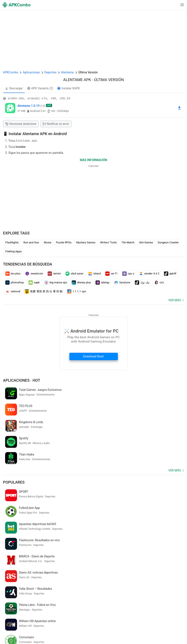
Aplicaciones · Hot (22, 380)
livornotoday (25, 582)
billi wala (9, 582)
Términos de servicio (76, 623)
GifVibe (104, 629)
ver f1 (111, 273)
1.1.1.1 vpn (77, 291)
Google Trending (65, 629)
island (94, 273)
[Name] (89, 605)
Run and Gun (31, 242)
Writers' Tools (108, 242)
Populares (14, 450)
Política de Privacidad (106, 623)
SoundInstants (88, 629)
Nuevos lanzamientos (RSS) (64, 636)
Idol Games (146, 242)
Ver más (175, 300)
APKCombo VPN (41, 629)
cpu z (128, 273)
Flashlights (12, 242)
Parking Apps (14, 251)
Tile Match (128, 242)
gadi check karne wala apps (22, 589)
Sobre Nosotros (49, 623)
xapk (34, 282)
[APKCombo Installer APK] (93, 554)
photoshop (15, 282)
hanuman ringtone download (61, 589)
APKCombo (11, 72)
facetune (122, 282)
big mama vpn (56, 282)
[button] (173, 5)
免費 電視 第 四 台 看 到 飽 (44, 291)
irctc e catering (121, 582)
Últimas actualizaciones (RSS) (24, 636)
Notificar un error (56, 124)
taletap (102, 282)
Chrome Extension (16, 629)
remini (54, 273)
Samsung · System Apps (159, 629)
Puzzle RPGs (64, 242)
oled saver (74, 273)
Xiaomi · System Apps (126, 629)
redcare (87, 589)
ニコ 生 (151, 582)
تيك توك (142, 282)
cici (159, 282)
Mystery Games (86, 242)
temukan (138, 582)
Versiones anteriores (21, 124)
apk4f (170, 273)
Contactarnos (155, 623)
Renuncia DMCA (133, 623)
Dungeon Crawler (168, 242)
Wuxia (48, 242)
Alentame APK (77, 80)
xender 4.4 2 (149, 273)
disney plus (81, 282)
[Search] (180, 605)
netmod (13, 291)
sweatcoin (34, 273)
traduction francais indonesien (89, 582)
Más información (93, 160)
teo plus (13, 273)
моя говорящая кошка (51, 582)
